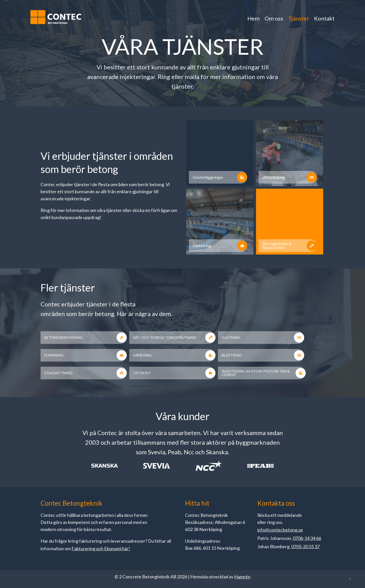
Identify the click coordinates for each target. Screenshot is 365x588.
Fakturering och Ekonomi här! (101, 548)
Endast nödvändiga (275, 560)
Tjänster (299, 18)
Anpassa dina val (224, 560)
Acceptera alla (325, 560)
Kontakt (324, 18)
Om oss (274, 18)
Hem (253, 18)
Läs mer (259, 524)
